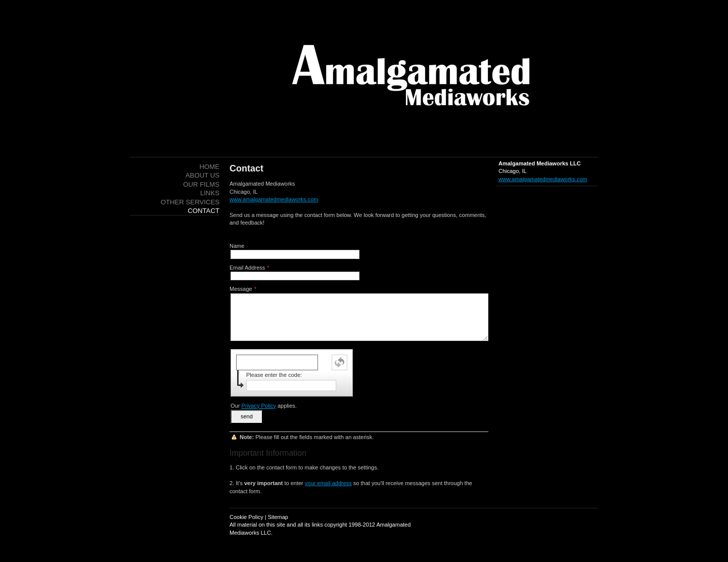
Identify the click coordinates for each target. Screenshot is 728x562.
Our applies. (264, 406)
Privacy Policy (258, 406)
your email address (328, 483)
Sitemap (278, 517)
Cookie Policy (246, 517)
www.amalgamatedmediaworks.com (543, 179)
